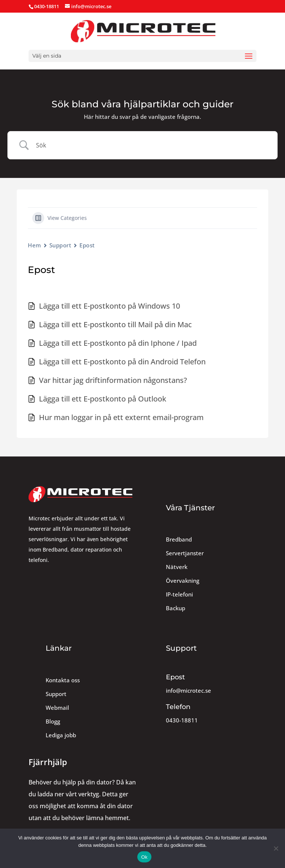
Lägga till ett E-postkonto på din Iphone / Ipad (118, 343)
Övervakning (183, 581)
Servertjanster (185, 553)
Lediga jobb (61, 735)
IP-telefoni (179, 594)
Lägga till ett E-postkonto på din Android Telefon (122, 362)
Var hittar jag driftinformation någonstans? (113, 380)
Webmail (57, 708)
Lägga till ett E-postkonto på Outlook (103, 399)
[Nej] (276, 848)
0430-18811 (182, 720)
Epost (87, 245)
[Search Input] (152, 145)
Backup (176, 608)
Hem (35, 245)
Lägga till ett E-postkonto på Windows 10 (109, 306)
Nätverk (177, 567)
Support (60, 245)
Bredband (179, 539)
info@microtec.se (189, 691)
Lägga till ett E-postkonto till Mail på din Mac (115, 324)
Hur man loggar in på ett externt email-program (121, 417)
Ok (144, 857)
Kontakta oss (63, 680)
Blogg (53, 721)
